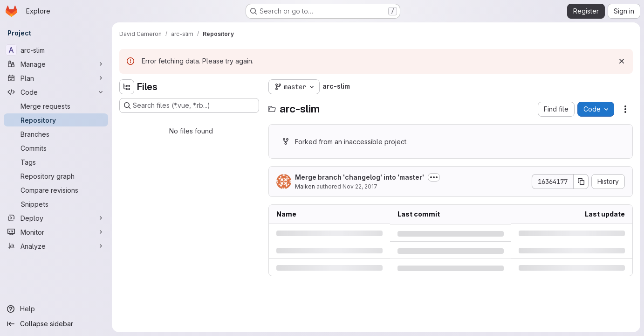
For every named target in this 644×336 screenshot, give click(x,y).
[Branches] (56, 134)
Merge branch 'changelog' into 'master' (360, 177)
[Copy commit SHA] (581, 182)
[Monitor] (56, 232)
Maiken (305, 186)
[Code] (56, 92)
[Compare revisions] (56, 190)
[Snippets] (56, 204)
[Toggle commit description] (434, 177)
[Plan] (56, 78)
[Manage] (56, 64)
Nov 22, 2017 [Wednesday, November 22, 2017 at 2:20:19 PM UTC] (360, 186)
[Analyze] (56, 246)
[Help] (56, 309)
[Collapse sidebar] (56, 324)
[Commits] (56, 148)
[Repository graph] (56, 176)
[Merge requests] (56, 106)
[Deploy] (56, 218)
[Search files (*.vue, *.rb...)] (189, 105)
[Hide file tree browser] (127, 87)
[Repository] (56, 120)
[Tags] (56, 162)
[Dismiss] (622, 61)
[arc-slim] (56, 50)
